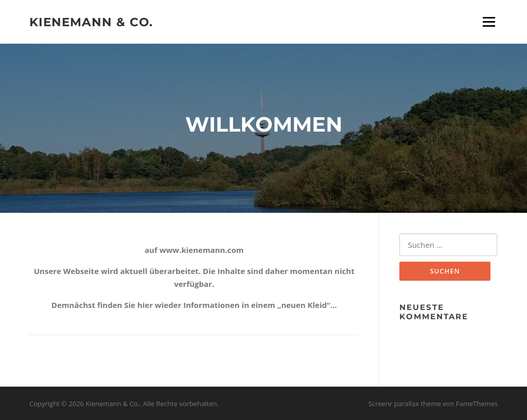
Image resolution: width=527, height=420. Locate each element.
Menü (489, 22)
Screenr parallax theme (405, 404)
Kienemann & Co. (91, 22)
